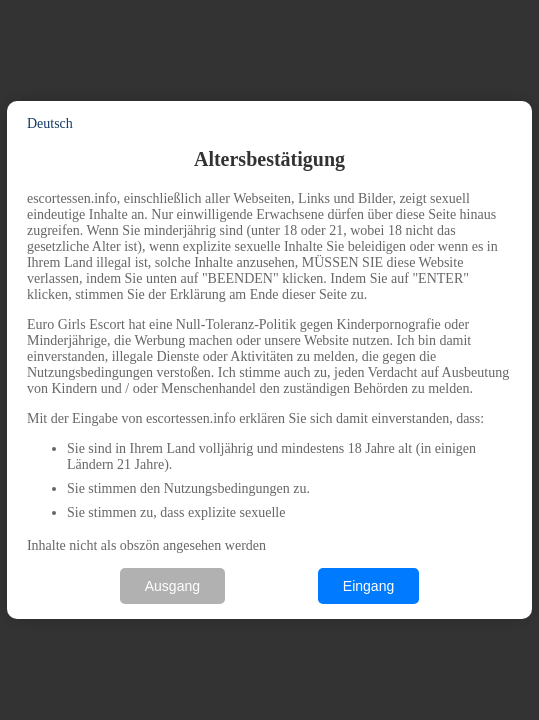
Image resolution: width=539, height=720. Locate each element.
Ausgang (172, 586)
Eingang (368, 586)
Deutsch (50, 123)
